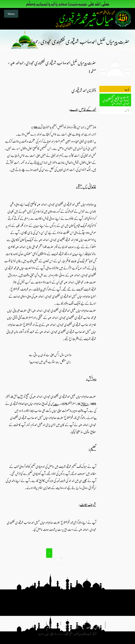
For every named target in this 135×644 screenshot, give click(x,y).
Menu (11, 14)
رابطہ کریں (74, 627)
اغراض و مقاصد (94, 627)
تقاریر (40, 623)
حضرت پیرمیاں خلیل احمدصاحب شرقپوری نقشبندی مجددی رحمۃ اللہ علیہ (116, 100)
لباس (127, 110)
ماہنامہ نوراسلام (54, 627)
